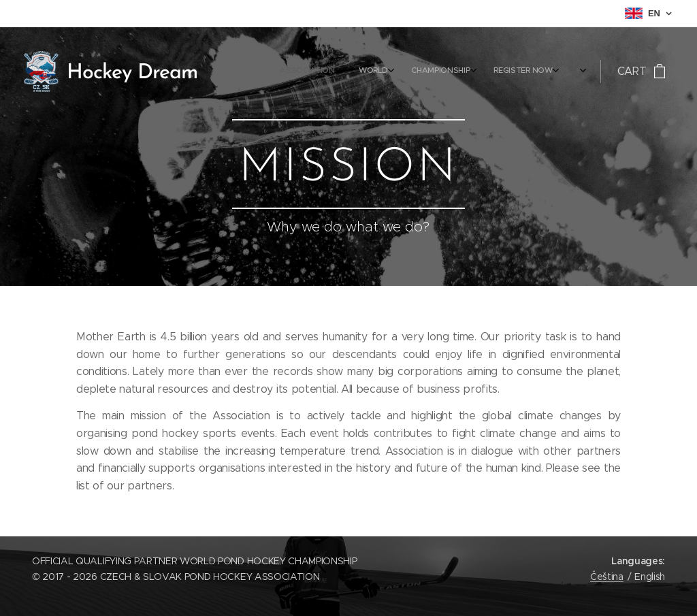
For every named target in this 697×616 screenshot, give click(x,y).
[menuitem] (451, 71)
